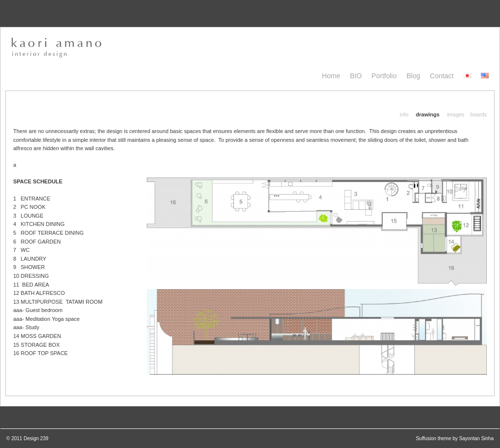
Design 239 (36, 438)
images (456, 114)
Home (331, 76)
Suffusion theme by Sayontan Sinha (455, 438)
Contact (442, 76)
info (404, 114)
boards (478, 114)
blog (413, 76)
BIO (356, 76)
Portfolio (384, 76)
